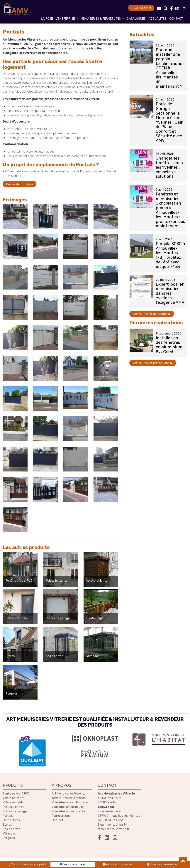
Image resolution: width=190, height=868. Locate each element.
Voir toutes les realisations (153, 363)
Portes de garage (15, 811)
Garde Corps (11, 820)
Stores (7, 825)
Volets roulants (13, 802)
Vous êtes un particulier (68, 807)
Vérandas (9, 833)
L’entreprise (66, 19)
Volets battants (13, 798)
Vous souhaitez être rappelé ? (28, 864)
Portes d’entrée (13, 807)
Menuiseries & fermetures (101, 19)
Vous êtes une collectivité (70, 802)
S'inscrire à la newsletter (162, 864)
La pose (47, 19)
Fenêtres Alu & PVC (16, 793)
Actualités (157, 19)
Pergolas (9, 838)
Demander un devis (73, 864)
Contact (176, 19)
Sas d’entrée (11, 829)
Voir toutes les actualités (152, 314)
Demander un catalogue (117, 864)
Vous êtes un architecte (68, 811)
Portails (8, 816)
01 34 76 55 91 (141, 8)
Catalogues (136, 19)
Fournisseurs (61, 816)
